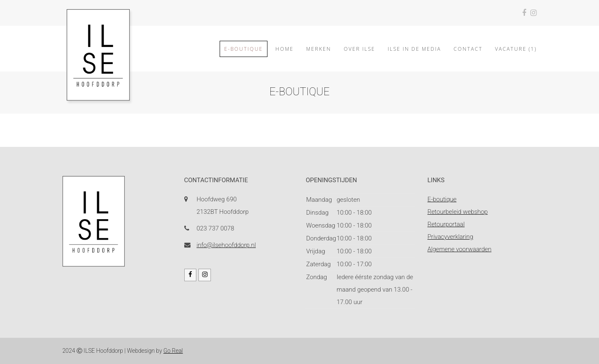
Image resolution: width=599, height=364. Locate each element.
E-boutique (442, 199)
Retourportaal (446, 224)
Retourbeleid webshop (458, 212)
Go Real (173, 351)
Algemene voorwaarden (460, 249)
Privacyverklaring (450, 237)
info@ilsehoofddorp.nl (226, 245)
